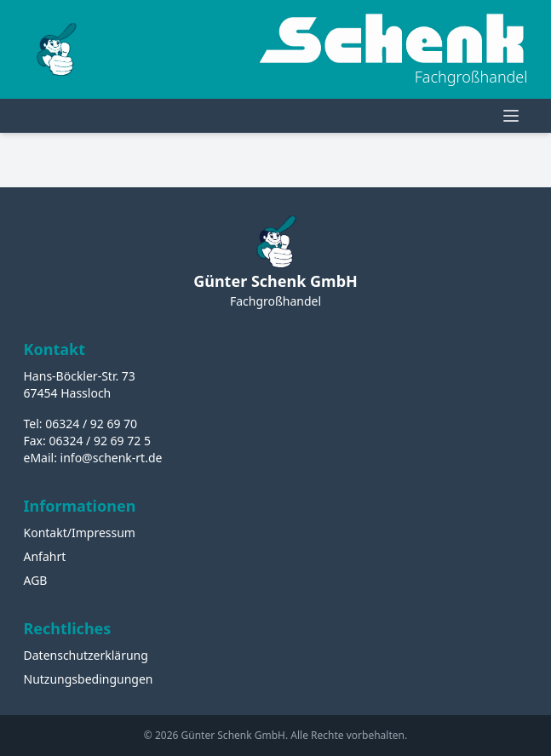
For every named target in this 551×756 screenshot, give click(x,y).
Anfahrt (45, 556)
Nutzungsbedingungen (89, 679)
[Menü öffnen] (511, 116)
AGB (36, 580)
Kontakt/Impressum (80, 533)
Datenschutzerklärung (86, 655)
